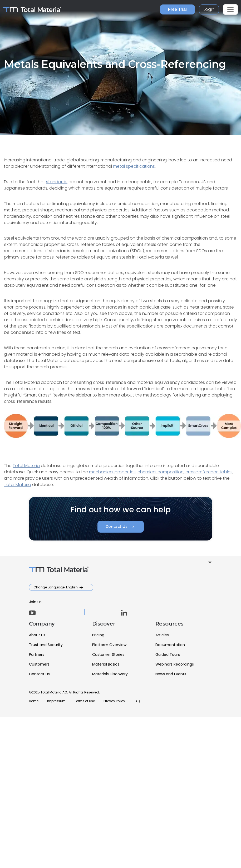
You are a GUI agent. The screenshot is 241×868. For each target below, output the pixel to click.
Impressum (56, 701)
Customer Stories (108, 654)
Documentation (170, 645)
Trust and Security (46, 645)
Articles (162, 635)
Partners (37, 654)
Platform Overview (109, 645)
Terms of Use (85, 701)
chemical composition (161, 472)
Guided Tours (168, 654)
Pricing (98, 635)
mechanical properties (112, 472)
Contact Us (121, 527)
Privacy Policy (114, 701)
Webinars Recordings (175, 664)
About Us (37, 635)
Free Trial (177, 9)
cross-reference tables (208, 472)
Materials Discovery (110, 674)
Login (209, 9)
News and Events (171, 674)
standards (57, 182)
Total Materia (26, 466)
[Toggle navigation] (230, 9)
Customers (39, 664)
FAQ (137, 701)
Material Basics (106, 664)
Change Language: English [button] (56, 587)
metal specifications (134, 166)
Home (34, 701)
